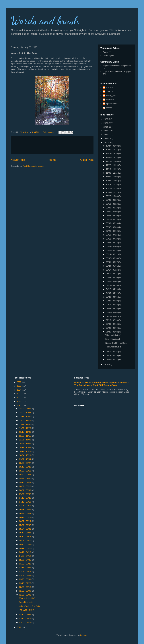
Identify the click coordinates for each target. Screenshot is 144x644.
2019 (106, 364)
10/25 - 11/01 (112, 181)
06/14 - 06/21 (112, 254)
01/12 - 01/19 (112, 355)
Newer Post (18, 160)
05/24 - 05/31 (112, 266)
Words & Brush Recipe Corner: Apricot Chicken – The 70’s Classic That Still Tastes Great (102, 384)
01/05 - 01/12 (112, 359)
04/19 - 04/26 (112, 285)
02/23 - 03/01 (112, 316)
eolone (109, 108)
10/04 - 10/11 (112, 192)
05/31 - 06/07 (112, 262)
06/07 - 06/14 (112, 258)
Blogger (84, 635)
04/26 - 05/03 (112, 281)
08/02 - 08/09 (112, 227)
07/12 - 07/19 (112, 239)
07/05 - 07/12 (112, 243)
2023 (106, 131)
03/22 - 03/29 (112, 301)
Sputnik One (111, 104)
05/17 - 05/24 (112, 270)
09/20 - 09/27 (112, 200)
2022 (106, 135)
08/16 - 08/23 (112, 219)
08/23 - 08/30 (112, 216)
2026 (106, 119)
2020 (106, 142)
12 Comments (48, 132)
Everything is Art (113, 339)
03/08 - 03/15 (112, 309)
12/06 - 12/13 (112, 157)
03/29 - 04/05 (112, 297)
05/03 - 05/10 (112, 277)
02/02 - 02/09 (112, 328)
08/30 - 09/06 (112, 212)
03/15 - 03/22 (112, 305)
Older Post (87, 160)
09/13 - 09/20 (112, 204)
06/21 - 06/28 (112, 250)
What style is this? (113, 335)
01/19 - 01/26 (112, 352)
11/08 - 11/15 (112, 173)
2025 (106, 123)
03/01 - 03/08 (112, 312)
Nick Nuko (110, 100)
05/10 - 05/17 (112, 274)
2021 (106, 138)
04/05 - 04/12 (112, 293)
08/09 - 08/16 (112, 223)
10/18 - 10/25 (112, 185)
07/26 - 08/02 (112, 231)
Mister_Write (112, 96)
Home (53, 160)
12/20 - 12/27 (112, 150)
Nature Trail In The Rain (116, 343)
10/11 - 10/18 (112, 188)
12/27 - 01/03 (112, 146)
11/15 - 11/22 (112, 169)
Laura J (106, 55)
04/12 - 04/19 (112, 289)
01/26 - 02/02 (112, 332)
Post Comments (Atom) (33, 166)
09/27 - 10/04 (112, 196)
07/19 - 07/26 (112, 235)
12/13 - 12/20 (112, 153)
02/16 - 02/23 (112, 320)
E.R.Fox (110, 87)
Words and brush (45, 20)
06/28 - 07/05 (112, 246)
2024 (106, 127)
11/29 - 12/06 (112, 161)
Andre (106, 52)
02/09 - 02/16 (112, 324)
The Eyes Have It (113, 347)
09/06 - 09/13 (112, 208)
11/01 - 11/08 (112, 177)
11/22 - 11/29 (112, 165)
